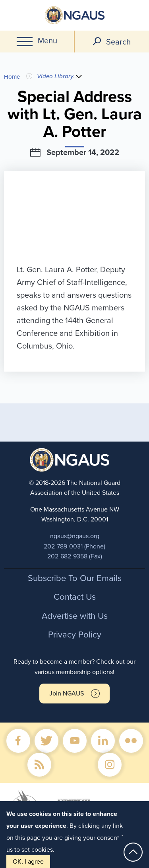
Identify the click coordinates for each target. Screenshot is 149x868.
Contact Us (75, 597)
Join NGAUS (67, 694)
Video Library (55, 76)
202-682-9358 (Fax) (75, 556)
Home (12, 77)
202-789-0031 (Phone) (74, 546)
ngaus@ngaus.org (75, 536)
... (76, 76)
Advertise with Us (75, 616)
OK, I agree (28, 862)
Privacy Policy (75, 635)
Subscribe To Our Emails (75, 578)
